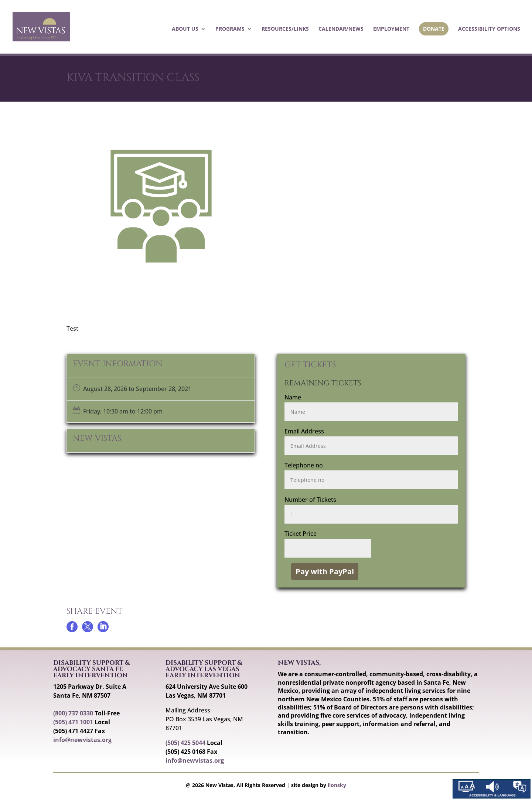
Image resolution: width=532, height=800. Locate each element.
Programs (230, 29)
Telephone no (304, 465)
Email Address (304, 431)
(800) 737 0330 (73, 713)
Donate (434, 29)
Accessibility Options (489, 29)
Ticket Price (301, 534)
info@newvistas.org (82, 740)
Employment (391, 29)
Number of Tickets (310, 500)
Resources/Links (285, 29)
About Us (185, 29)
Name (293, 397)
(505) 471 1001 (73, 722)
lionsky (337, 785)
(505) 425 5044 (185, 743)
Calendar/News (341, 29)
